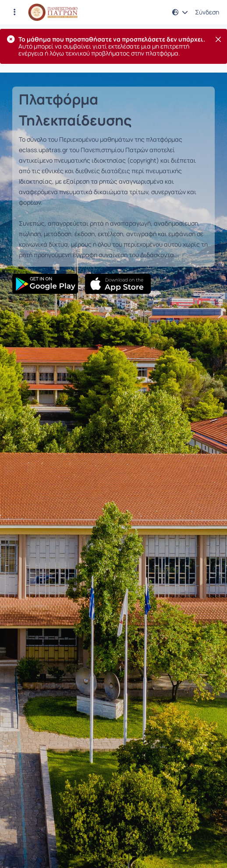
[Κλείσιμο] (218, 39)
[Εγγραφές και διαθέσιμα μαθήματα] (14, 12)
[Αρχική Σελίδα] (53, 12)
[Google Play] (45, 284)
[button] (180, 12)
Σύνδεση (207, 12)
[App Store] (118, 284)
